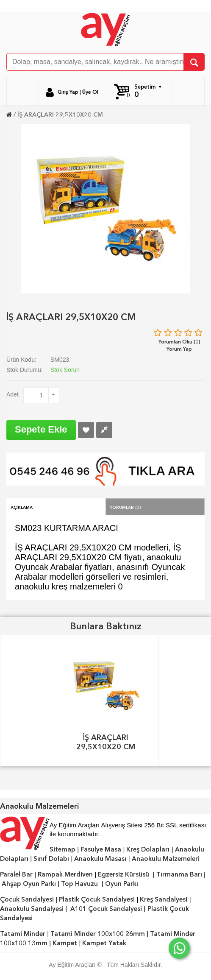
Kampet (65, 943)
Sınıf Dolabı (51, 859)
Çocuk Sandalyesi (27, 899)
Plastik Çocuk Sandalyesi (97, 899)
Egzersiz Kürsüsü (124, 874)
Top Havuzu (79, 884)
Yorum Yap (179, 349)
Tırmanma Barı (179, 874)
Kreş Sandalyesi (164, 899)
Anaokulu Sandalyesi (32, 909)
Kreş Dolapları (148, 849)
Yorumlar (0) (125, 507)
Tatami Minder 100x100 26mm (98, 934)
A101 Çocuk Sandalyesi (106, 909)
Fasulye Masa (101, 849)
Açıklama (22, 507)
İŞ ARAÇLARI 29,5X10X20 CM (60, 114)
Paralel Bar (16, 874)
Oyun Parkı (122, 884)
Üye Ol (90, 92)
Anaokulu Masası (100, 859)
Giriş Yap (68, 92)
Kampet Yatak (104, 943)
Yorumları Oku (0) (179, 342)
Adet (12, 394)
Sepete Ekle (41, 429)
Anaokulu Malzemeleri (166, 859)
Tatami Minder (23, 934)
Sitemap (62, 849)
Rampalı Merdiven (65, 874)
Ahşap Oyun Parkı (29, 884)
